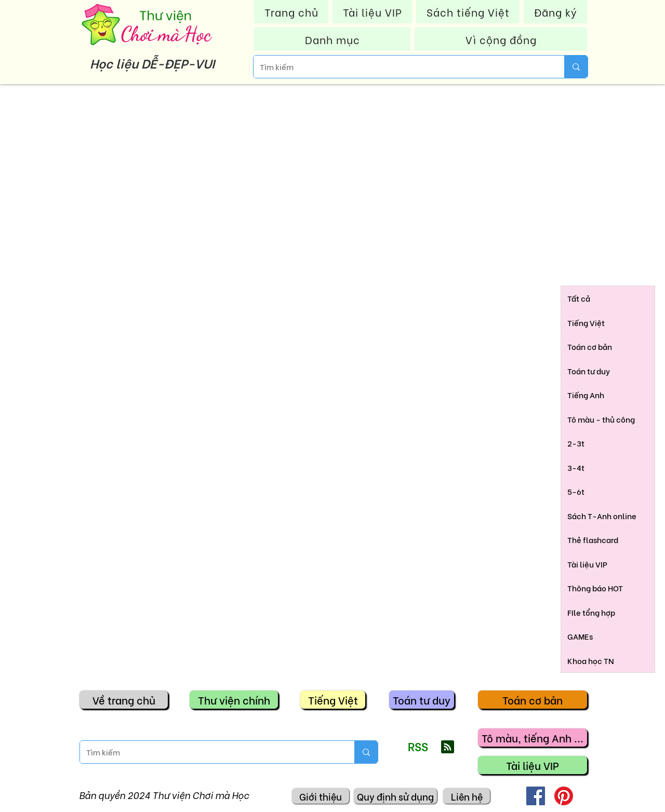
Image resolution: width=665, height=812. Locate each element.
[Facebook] (536, 796)
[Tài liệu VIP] (533, 765)
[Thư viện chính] (234, 700)
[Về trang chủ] (124, 700)
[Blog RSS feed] (448, 747)
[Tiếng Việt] (333, 700)
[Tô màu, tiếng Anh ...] (533, 737)
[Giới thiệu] (321, 796)
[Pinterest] (564, 796)
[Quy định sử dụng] (395, 796)
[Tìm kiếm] (401, 67)
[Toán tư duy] (422, 700)
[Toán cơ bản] (533, 700)
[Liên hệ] (467, 796)
